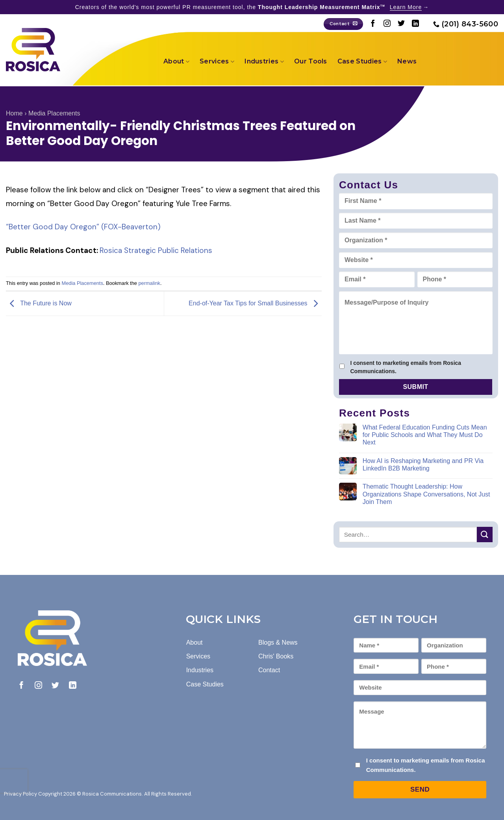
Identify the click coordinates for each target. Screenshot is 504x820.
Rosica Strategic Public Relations (156, 250)
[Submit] (485, 535)
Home (14, 113)
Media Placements (54, 113)
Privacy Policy (20, 794)
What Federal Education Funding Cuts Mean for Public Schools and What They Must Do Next (425, 435)
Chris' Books (276, 656)
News (407, 61)
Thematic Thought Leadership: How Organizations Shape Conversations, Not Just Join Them (426, 494)
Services (217, 61)
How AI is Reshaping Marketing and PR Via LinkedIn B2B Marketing (423, 465)
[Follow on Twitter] (401, 24)
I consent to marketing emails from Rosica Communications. (406, 367)
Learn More (406, 7)
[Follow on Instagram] (387, 24)
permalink (149, 283)
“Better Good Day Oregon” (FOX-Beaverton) (83, 227)
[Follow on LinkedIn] (415, 24)
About (176, 61)
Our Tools (311, 61)
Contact (269, 670)
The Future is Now (39, 303)
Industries (264, 61)
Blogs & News (278, 642)
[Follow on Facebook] (373, 24)
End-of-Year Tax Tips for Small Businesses (255, 303)
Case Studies (362, 61)
